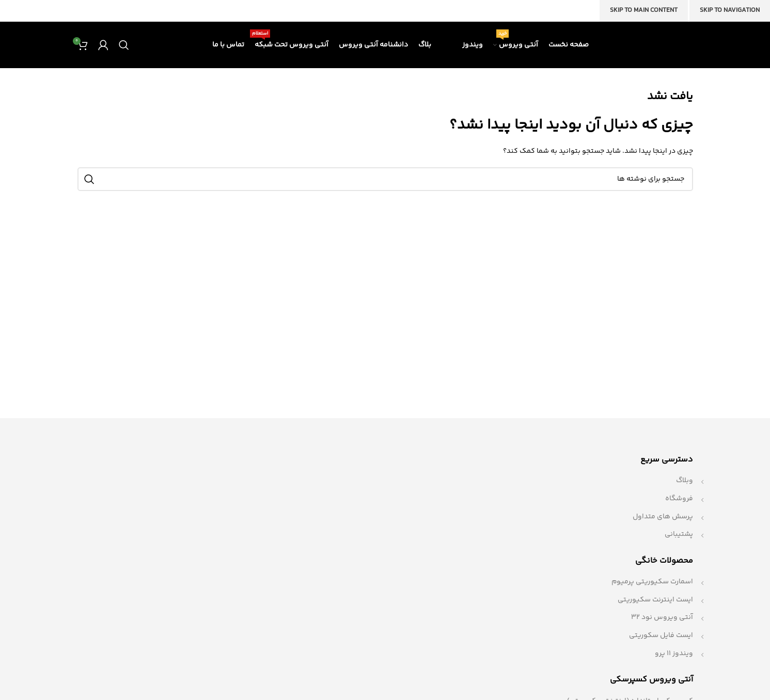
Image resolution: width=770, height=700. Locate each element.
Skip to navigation (730, 10)
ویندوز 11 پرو (674, 654)
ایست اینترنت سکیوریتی (655, 600)
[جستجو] (124, 45)
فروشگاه (679, 499)
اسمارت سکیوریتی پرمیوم (652, 582)
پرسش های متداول (663, 517)
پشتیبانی (679, 534)
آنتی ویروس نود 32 (662, 617)
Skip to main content (644, 10)
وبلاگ (685, 481)
